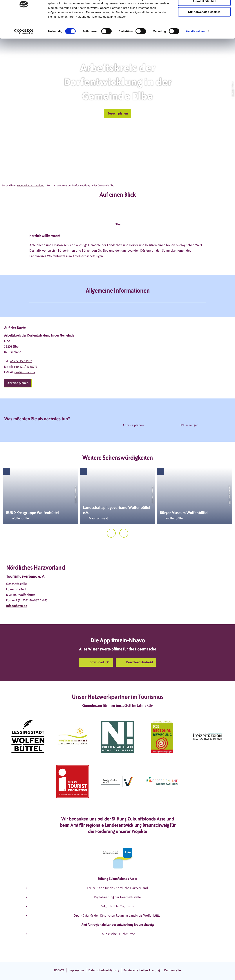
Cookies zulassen (204, 9)
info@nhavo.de (17, 606)
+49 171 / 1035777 (25, 367)
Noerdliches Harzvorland (30, 186)
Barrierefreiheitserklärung (142, 970)
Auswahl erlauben (204, 20)
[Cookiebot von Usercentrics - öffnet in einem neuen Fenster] (24, 50)
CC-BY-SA (232, 93)
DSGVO (59, 970)
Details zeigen (195, 50)
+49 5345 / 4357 (21, 361)
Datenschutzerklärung (104, 970)
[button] (118, 113)
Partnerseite (172, 970)
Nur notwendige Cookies (204, 31)
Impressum (76, 970)
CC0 (229, 502)
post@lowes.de (25, 372)
